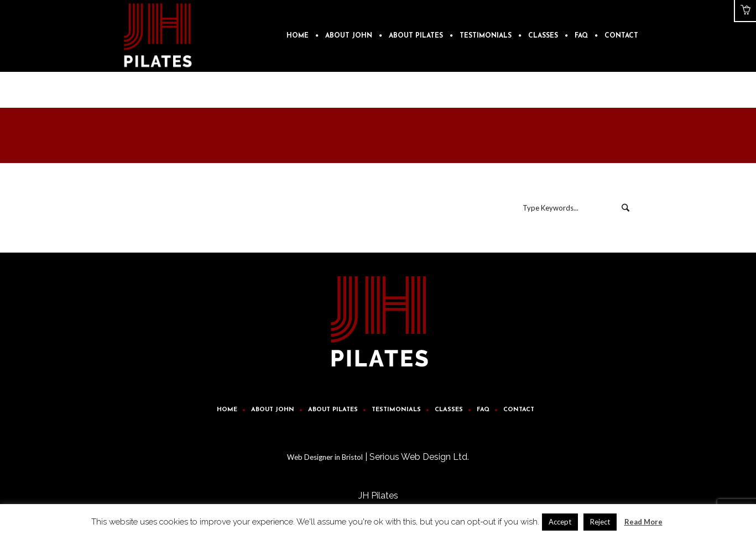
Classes (449, 410)
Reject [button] (600, 522)
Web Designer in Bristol (325, 457)
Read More (643, 522)
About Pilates (333, 410)
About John (273, 410)
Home (227, 410)
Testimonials (396, 410)
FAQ (483, 410)
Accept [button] (560, 522)
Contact (519, 410)
